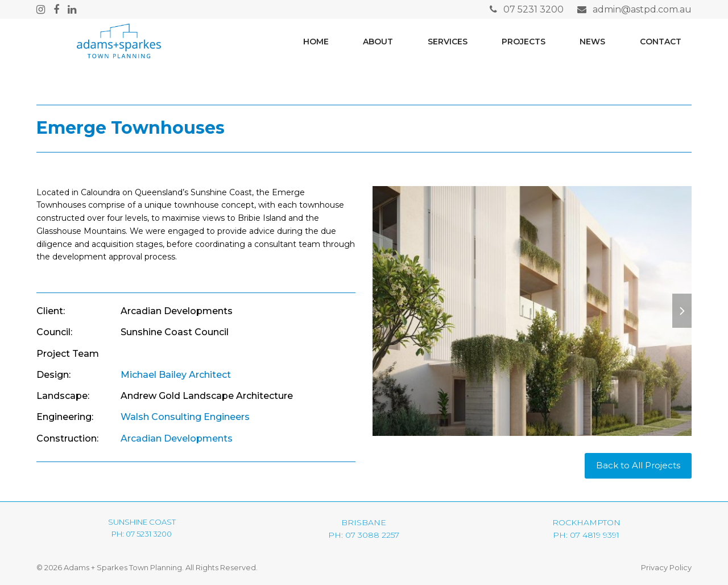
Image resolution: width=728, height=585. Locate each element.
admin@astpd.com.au (642, 9)
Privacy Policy (666, 567)
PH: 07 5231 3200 (142, 534)
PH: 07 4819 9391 (586, 535)
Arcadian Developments (177, 438)
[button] (682, 311)
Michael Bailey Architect (176, 375)
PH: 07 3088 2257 (364, 535)
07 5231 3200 (533, 9)
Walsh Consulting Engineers (185, 417)
